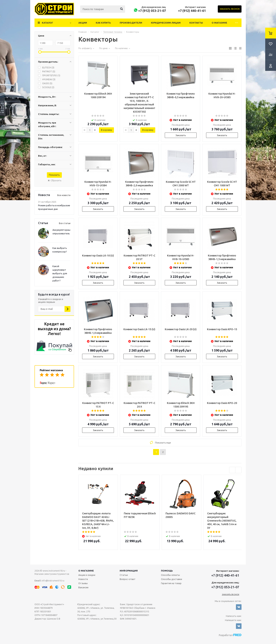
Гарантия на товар (171, 583)
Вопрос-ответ (128, 579)
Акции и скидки (87, 575)
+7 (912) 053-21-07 (152, 11)
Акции (83, 23)
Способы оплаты (170, 575)
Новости (83, 579)
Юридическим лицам (166, 23)
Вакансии (83, 587)
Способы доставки (172, 579)
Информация (129, 571)
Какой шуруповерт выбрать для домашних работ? (60, 273)
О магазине (219, 23)
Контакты (196, 23)
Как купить (103, 23)
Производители (131, 23)
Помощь (167, 571)
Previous (232, 470)
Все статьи (65, 223)
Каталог (48, 23)
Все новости (64, 195)
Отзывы (83, 583)
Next (238, 470)
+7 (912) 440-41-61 (192, 11)
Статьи (124, 575)
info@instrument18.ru (53, 581)
